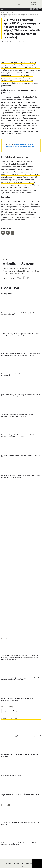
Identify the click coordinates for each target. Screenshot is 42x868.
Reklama (9, 863)
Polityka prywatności (29, 863)
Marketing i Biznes (6, 13)
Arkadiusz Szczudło (18, 41)
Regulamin (21, 866)
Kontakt (17, 863)
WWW (19, 278)
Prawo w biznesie (17, 13)
